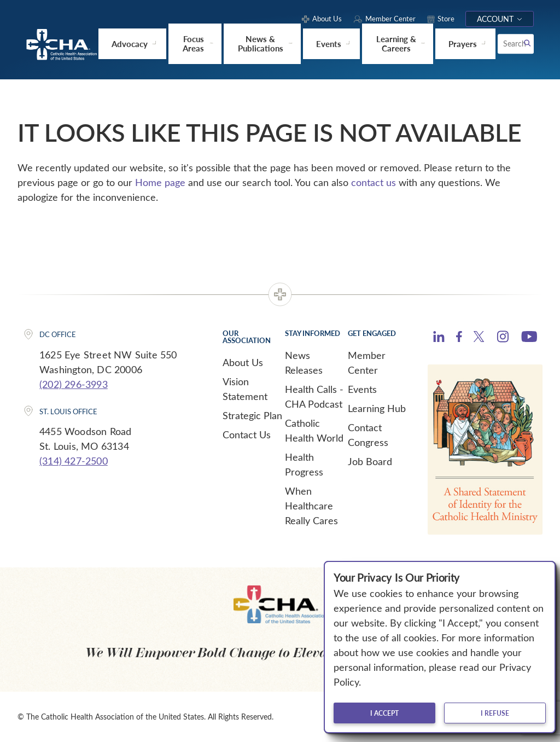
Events (362, 389)
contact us (374, 182)
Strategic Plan (252, 415)
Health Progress (304, 464)
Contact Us (247, 434)
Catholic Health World (314, 430)
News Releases (304, 362)
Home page (160, 182)
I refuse (495, 713)
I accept (384, 713)
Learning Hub (377, 408)
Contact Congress (368, 434)
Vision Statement (245, 388)
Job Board (370, 461)
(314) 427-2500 (74, 460)
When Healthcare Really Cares (311, 505)
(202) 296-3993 (74, 383)
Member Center (367, 362)
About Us (243, 362)
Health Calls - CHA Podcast (314, 396)
